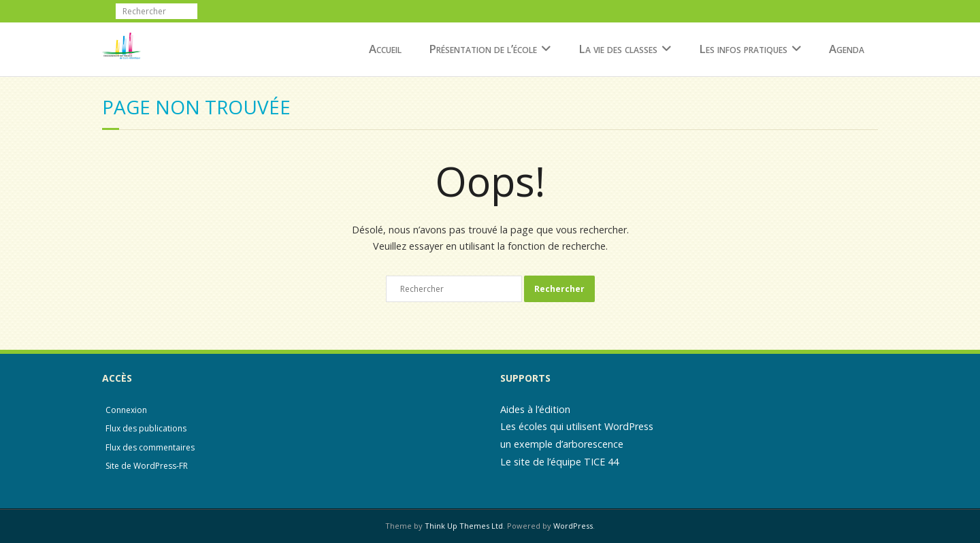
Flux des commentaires (150, 447)
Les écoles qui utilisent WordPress (577, 426)
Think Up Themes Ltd (464, 526)
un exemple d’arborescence (562, 444)
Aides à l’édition (535, 409)
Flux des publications (146, 428)
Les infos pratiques (743, 49)
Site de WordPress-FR (147, 466)
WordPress (573, 526)
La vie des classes (618, 49)
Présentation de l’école (483, 49)
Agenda (847, 49)
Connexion (126, 410)
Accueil (385, 49)
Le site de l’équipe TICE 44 (559, 462)
